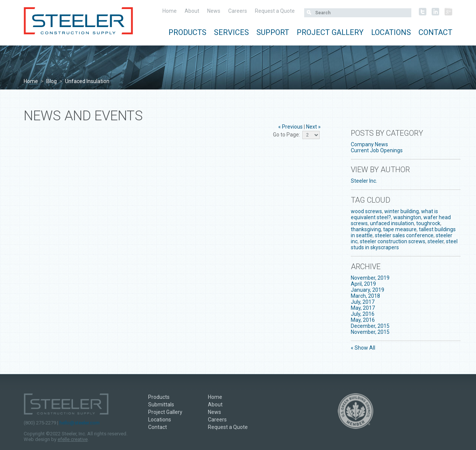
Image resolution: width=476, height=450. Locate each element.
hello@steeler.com (80, 423)
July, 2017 (363, 302)
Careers (238, 11)
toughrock (428, 223)
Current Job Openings (377, 150)
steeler (436, 241)
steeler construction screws (393, 241)
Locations (391, 32)
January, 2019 (368, 290)
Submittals (161, 405)
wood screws (366, 211)
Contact (435, 32)
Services (231, 32)
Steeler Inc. (364, 181)
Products (187, 32)
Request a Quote (275, 11)
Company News (369, 144)
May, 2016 (363, 320)
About (192, 11)
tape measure (400, 229)
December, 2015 (370, 326)
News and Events (83, 116)
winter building (402, 211)
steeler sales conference (404, 235)
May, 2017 (363, 308)
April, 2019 (363, 284)
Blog (52, 81)
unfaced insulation (392, 223)
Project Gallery (330, 32)
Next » (313, 127)
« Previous (290, 127)
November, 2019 (370, 278)
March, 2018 (365, 296)
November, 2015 (370, 332)
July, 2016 (363, 314)
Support (273, 32)
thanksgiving (366, 229)
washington (407, 217)
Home (170, 11)
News (214, 11)
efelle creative (73, 439)
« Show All (363, 348)
